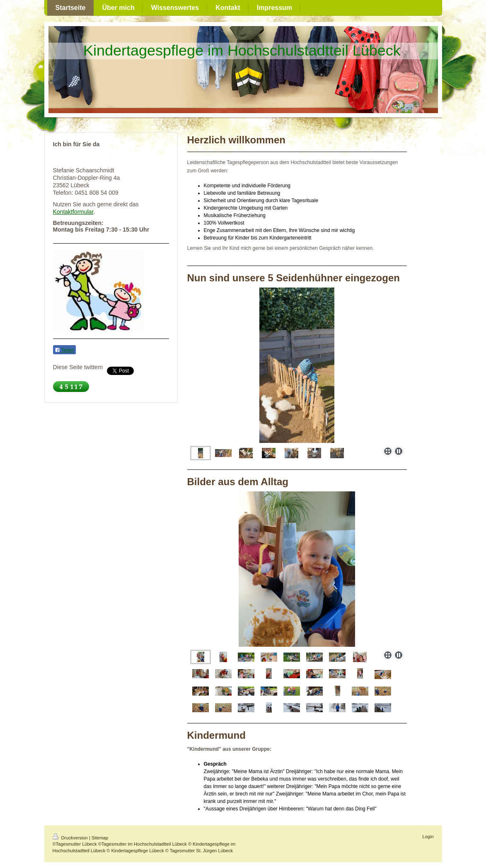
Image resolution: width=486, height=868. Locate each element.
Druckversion (71, 838)
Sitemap (100, 838)
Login (428, 837)
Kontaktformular (73, 212)
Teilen (64, 350)
